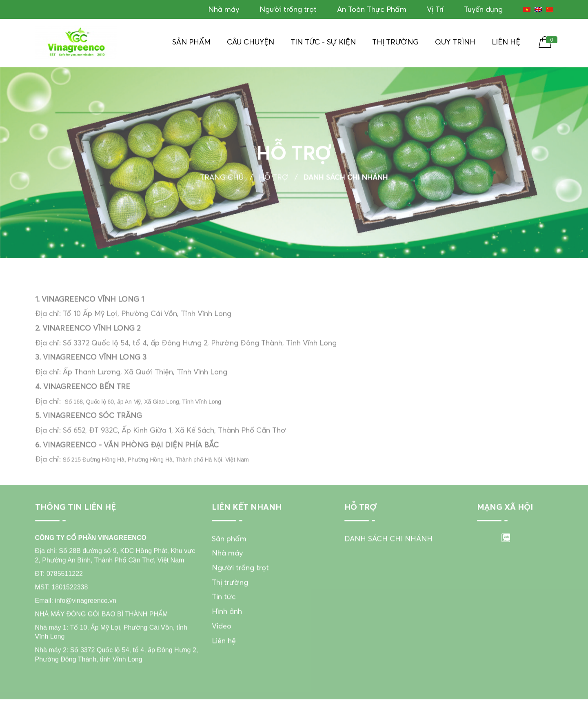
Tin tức (224, 606)
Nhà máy (224, 9)
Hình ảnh (227, 621)
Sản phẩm (191, 42)
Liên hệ (506, 42)
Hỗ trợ (274, 179)
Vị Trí (435, 9)
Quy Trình (455, 42)
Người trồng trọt (288, 9)
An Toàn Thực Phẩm (372, 9)
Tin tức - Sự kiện (323, 42)
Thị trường (395, 42)
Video (222, 635)
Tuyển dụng (483, 9)
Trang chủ (222, 179)
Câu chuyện (251, 42)
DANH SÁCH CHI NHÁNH (388, 548)
